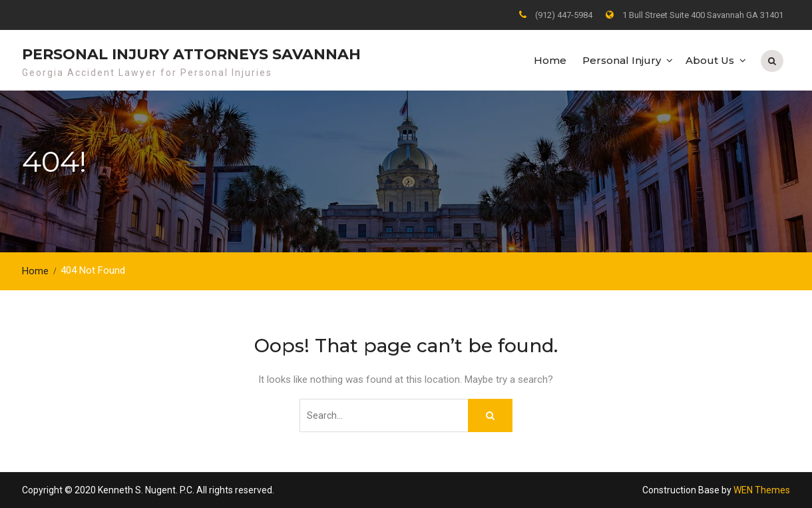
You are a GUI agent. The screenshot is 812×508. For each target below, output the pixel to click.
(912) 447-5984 (564, 15)
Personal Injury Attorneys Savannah (191, 54)
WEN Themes (762, 490)
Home (550, 60)
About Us (710, 60)
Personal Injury (622, 60)
